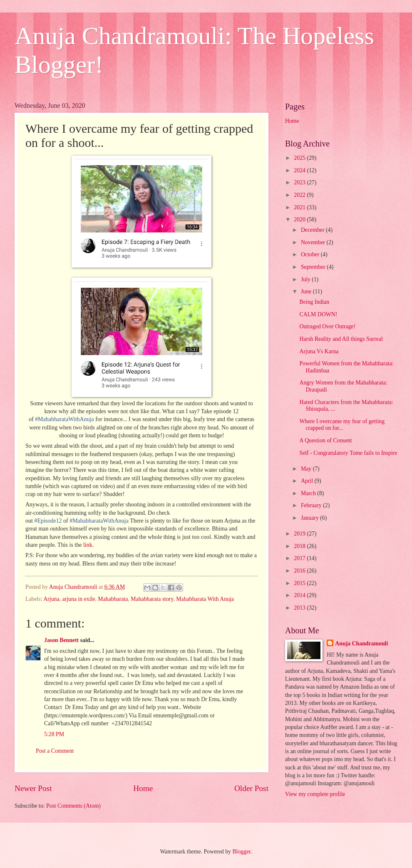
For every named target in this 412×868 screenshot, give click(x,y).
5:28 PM (54, 734)
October (311, 254)
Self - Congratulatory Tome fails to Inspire (348, 453)
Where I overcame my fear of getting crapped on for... (342, 425)
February (312, 505)
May (307, 469)
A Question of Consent (325, 440)
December (313, 230)
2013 (300, 608)
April (308, 481)
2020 (300, 219)
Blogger (241, 852)
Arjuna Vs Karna (319, 351)
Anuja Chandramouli (361, 644)
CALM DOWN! (318, 314)
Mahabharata (113, 599)
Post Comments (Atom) (73, 806)
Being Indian (314, 302)
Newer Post (33, 788)
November (314, 242)
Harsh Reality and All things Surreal (341, 339)
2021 (300, 207)
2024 (300, 170)
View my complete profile (315, 794)
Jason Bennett (61, 640)
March (309, 493)
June (307, 291)
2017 (300, 558)
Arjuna (51, 599)
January (310, 518)
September (314, 267)
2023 (300, 182)
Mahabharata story (152, 599)
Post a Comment (55, 751)
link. (88, 545)
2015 (300, 583)
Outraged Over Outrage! (327, 326)
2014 (300, 595)
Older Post (251, 788)
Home (143, 788)
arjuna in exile (79, 599)
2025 (300, 158)
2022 (300, 195)
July (306, 279)
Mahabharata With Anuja (205, 599)
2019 (300, 534)
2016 (300, 571)
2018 (300, 546)
